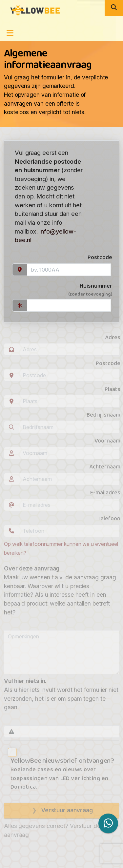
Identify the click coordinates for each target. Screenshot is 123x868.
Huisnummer (61, 290)
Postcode (100, 258)
